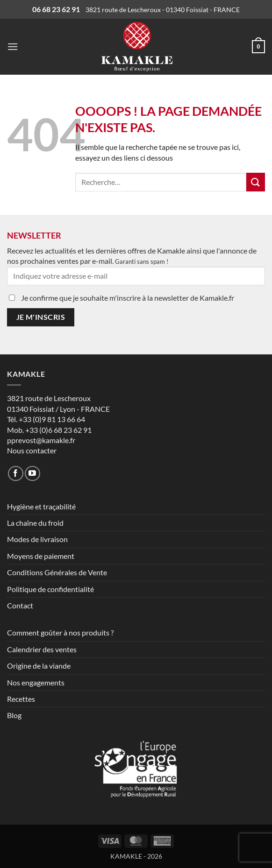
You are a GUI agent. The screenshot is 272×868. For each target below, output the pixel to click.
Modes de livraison (37, 539)
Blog (14, 715)
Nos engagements (36, 682)
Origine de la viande (39, 666)
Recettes (21, 699)
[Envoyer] (256, 182)
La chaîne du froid (35, 523)
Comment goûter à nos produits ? (60, 632)
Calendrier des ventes (42, 649)
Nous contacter (32, 450)
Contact (20, 605)
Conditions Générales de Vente (57, 572)
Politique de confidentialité (50, 589)
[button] (13, 46)
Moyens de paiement (41, 556)
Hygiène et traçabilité (41, 506)
